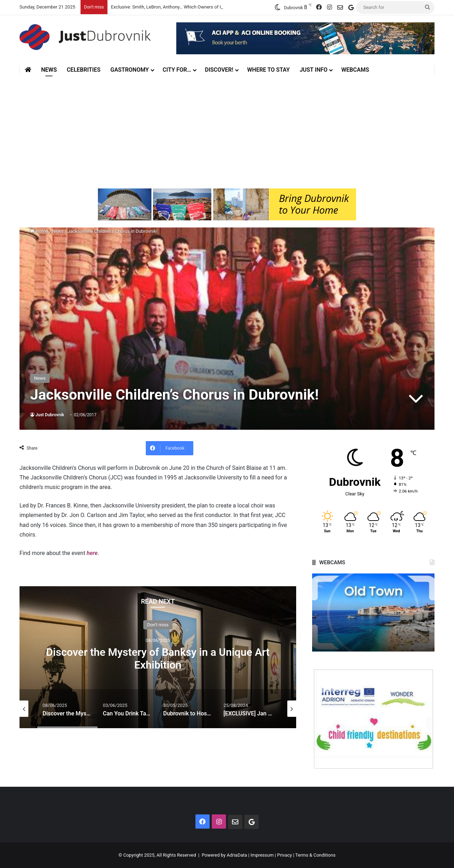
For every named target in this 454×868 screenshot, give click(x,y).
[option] (158, 657)
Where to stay (268, 70)
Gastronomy (129, 70)
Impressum (262, 855)
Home (39, 231)
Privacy (284, 855)
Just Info (314, 70)
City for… (177, 70)
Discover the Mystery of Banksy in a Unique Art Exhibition (158, 658)
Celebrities (84, 70)
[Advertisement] (227, 132)
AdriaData (237, 855)
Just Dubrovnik (50, 415)
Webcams (355, 70)
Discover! (219, 70)
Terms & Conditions (315, 855)
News (49, 70)
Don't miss (158, 624)
